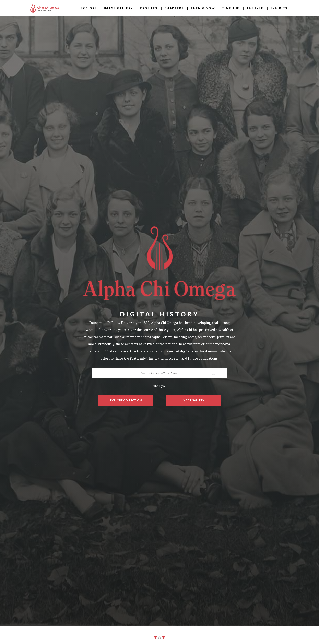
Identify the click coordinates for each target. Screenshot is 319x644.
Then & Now (203, 8)
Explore (89, 8)
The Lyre (255, 8)
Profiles (149, 8)
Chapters (174, 8)
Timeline (231, 8)
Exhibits (279, 8)
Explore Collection (126, 400)
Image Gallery (119, 8)
